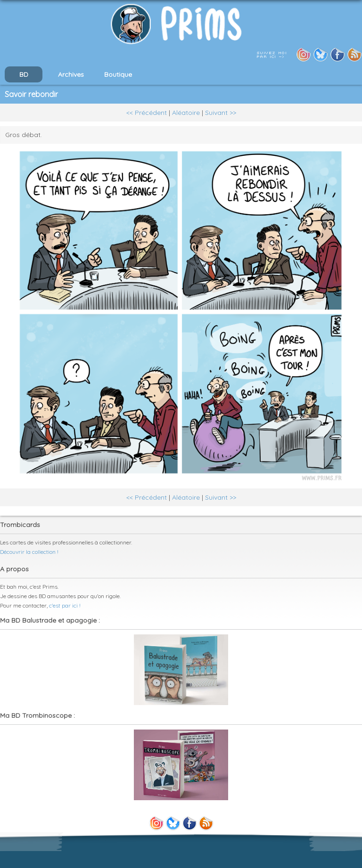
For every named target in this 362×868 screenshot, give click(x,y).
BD (24, 74)
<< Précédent (147, 113)
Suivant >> (221, 113)
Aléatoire (186, 113)
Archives (71, 74)
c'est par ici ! (65, 605)
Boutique (118, 74)
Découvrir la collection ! (29, 552)
